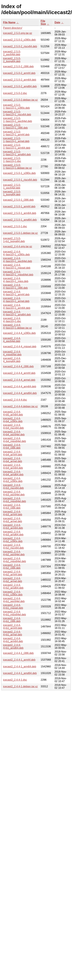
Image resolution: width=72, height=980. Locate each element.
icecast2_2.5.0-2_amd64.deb (20, 86)
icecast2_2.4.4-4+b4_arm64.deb (13, 466)
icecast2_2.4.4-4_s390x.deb (19, 333)
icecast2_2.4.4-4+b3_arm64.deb (13, 527)
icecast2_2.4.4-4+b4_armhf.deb (13, 453)
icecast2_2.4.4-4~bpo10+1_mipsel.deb (17, 266)
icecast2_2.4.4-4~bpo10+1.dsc (12, 320)
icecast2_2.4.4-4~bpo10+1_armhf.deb (16, 293)
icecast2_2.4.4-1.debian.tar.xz (20, 686)
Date (57, 22)
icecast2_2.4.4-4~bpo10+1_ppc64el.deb (18, 260)
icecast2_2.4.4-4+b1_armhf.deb (13, 627)
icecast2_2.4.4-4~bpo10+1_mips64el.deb (18, 273)
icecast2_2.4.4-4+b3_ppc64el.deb (14, 493)
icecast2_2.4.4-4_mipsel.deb (20, 346)
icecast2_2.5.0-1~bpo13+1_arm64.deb (17, 146)
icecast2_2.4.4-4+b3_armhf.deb (13, 513)
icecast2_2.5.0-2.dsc (15, 93)
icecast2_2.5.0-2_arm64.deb (20, 80)
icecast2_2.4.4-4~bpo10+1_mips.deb (16, 280)
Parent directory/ (13, 28)
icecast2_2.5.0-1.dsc (15, 226)
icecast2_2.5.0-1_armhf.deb (19, 206)
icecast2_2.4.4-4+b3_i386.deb (12, 506)
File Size (43, 22)
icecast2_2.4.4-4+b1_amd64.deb (13, 646)
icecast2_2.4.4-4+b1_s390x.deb (13, 593)
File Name (9, 22)
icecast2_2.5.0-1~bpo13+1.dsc (12, 160)
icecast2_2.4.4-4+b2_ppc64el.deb (14, 553)
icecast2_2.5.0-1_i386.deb (18, 200)
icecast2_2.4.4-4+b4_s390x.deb (13, 420)
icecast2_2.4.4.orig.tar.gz (18, 246)
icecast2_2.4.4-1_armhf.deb (19, 660)
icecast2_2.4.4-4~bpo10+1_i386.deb (15, 286)
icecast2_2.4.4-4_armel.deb (19, 380)
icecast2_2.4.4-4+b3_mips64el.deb (14, 500)
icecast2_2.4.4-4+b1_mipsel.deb (13, 606)
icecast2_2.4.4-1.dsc (15, 680)
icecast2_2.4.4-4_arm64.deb (20, 386)
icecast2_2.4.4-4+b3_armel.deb (13, 520)
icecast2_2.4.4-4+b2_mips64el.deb (14, 560)
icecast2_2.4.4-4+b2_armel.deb (13, 580)
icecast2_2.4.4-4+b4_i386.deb (12, 446)
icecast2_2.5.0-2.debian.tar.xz (20, 100)
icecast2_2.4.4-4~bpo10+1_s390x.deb (16, 253)
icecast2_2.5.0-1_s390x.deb (19, 173)
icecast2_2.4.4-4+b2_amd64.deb (13, 586)
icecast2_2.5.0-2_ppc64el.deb (12, 53)
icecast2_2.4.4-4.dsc (15, 400)
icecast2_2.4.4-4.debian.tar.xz (20, 406)
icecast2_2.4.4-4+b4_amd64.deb (13, 473)
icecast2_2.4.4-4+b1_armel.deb (13, 633)
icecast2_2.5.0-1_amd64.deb (20, 220)
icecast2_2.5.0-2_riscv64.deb (20, 46)
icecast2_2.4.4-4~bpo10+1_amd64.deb (17, 313)
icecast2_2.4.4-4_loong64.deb (12, 360)
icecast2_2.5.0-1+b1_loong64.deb (14, 240)
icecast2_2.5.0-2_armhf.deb (19, 73)
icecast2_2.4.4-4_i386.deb (18, 366)
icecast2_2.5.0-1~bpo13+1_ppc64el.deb (18, 120)
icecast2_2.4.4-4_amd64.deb (20, 393)
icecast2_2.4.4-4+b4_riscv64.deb (13, 426)
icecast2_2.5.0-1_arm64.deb (20, 213)
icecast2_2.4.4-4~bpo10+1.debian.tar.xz (17, 326)
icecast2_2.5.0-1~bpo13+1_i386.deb (15, 126)
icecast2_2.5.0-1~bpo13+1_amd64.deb (17, 153)
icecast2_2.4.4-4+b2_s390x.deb (13, 540)
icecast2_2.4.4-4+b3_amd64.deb (13, 533)
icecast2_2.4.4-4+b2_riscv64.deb (13, 546)
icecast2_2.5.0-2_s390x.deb (19, 40)
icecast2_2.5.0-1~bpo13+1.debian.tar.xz (17, 166)
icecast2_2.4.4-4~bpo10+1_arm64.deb (17, 307)
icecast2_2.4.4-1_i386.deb (18, 653)
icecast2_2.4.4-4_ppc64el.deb (12, 340)
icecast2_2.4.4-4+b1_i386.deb (12, 620)
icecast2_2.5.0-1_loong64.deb (12, 193)
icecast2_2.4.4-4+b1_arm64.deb (13, 640)
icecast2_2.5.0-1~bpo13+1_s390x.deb (16, 106)
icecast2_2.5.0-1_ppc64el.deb (12, 186)
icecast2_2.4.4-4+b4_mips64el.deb (14, 440)
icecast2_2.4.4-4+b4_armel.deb (13, 460)
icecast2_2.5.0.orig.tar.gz (18, 33)
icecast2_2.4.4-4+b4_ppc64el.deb (14, 433)
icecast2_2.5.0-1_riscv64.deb (20, 180)
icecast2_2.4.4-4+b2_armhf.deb (13, 573)
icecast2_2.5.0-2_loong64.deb (12, 60)
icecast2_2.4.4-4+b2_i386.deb (12, 566)
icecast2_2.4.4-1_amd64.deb (20, 673)
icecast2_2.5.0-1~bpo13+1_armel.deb (16, 140)
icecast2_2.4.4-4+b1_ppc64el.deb (14, 600)
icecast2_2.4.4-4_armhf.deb (19, 373)
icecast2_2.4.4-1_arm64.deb (20, 667)
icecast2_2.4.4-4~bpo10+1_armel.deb (16, 300)
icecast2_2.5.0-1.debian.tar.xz (20, 233)
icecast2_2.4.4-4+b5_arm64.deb (13, 413)
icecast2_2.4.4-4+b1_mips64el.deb (14, 613)
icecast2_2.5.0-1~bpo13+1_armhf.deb (16, 133)
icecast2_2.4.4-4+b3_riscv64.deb (13, 487)
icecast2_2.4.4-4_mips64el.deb (12, 353)
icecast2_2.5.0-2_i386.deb (18, 66)
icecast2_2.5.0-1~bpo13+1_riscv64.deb (17, 113)
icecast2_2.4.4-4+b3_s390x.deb (13, 480)
